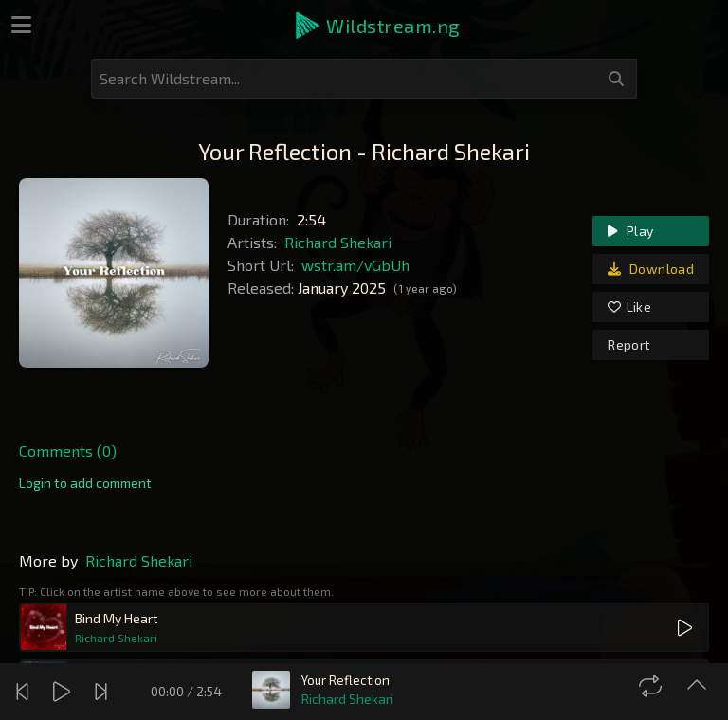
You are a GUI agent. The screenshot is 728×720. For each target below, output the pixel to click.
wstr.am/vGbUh (355, 265)
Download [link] (651, 269)
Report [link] (629, 344)
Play (630, 231)
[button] (376, 26)
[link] (85, 483)
